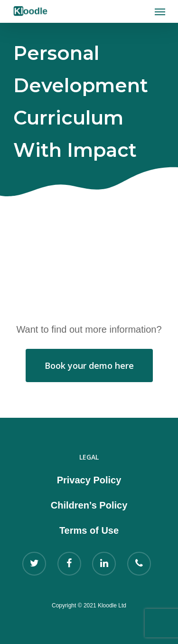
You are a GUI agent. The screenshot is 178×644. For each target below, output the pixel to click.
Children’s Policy (89, 505)
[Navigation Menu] (160, 11)
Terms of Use (89, 530)
